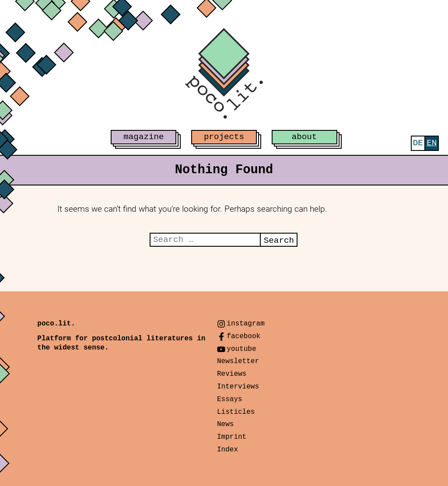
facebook (243, 336)
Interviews (238, 387)
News (225, 424)
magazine (143, 137)
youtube (241, 349)
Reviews (232, 374)
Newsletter (238, 361)
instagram (245, 324)
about (304, 137)
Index (227, 450)
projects (224, 137)
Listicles (236, 412)
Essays (230, 399)
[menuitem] (418, 143)
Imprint (232, 437)
